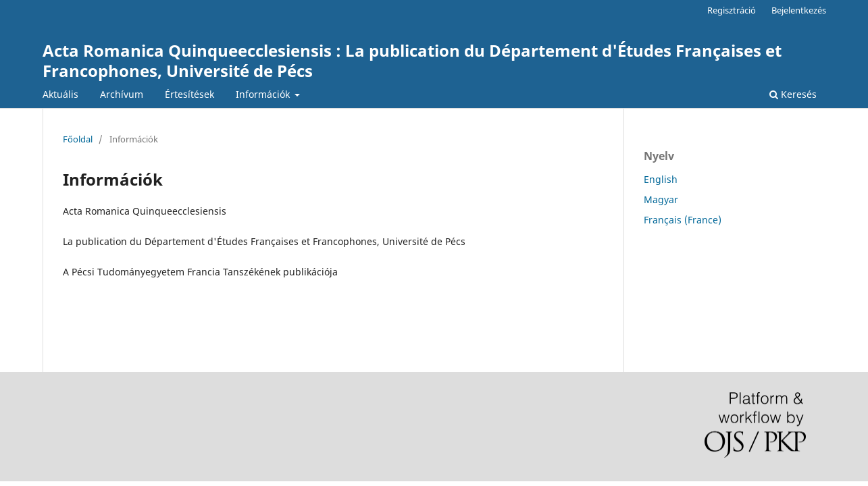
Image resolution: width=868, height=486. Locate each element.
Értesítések (189, 94)
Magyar (661, 199)
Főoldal (78, 139)
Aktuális (60, 94)
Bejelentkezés (799, 10)
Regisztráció (732, 10)
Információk (264, 94)
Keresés (793, 94)
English (661, 179)
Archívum (122, 94)
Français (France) (683, 220)
